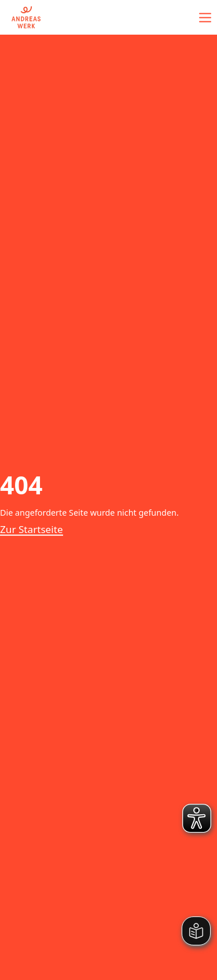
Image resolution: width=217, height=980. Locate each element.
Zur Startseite (32, 530)
